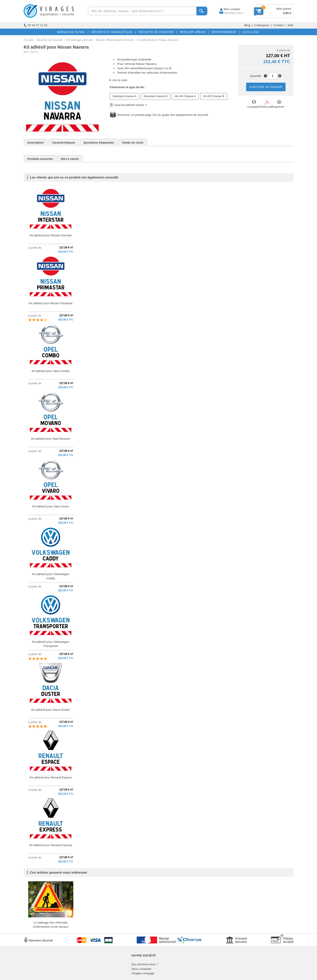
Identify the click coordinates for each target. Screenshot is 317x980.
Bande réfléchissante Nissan (115, 40)
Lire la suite (120, 80)
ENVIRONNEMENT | (225, 32)
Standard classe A (124, 96)
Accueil (29, 40)
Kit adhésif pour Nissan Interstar (51, 235)
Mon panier (284, 9)
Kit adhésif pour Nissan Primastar (51, 303)
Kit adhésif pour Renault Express (51, 845)
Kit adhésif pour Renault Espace (51, 777)
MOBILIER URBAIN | (194, 32)
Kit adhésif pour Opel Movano (51, 439)
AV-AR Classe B (214, 96)
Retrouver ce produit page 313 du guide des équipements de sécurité (163, 115)
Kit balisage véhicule (79, 40)
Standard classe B (156, 96)
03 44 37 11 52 (36, 25)
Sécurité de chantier (50, 40)
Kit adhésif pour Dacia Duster (51, 710)
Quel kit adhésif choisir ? (128, 105)
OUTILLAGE (250, 32)
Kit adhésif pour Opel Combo (51, 371)
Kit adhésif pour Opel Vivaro (51, 506)
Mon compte (228, 9)
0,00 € (287, 13)
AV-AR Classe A (185, 96)
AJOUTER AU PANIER (266, 87)
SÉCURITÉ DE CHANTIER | (157, 32)
